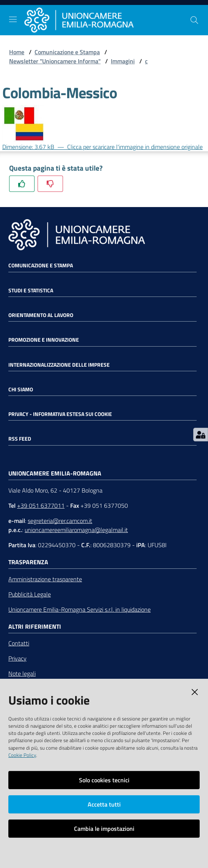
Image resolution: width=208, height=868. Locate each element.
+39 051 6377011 (41, 505)
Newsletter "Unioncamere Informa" (55, 61)
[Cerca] (194, 20)
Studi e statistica (31, 290)
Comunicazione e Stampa (67, 52)
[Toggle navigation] (13, 19)
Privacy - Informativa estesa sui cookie (60, 414)
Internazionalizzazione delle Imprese (59, 365)
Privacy (17, 658)
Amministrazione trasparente (45, 579)
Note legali (22, 673)
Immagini (123, 61)
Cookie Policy (22, 755)
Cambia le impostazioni (104, 829)
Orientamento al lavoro (41, 315)
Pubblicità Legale (30, 594)
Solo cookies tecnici (104, 780)
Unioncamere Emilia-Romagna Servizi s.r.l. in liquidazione (80, 609)
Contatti (19, 643)
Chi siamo (21, 389)
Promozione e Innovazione (44, 340)
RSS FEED (20, 439)
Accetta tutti (104, 804)
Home (17, 52)
